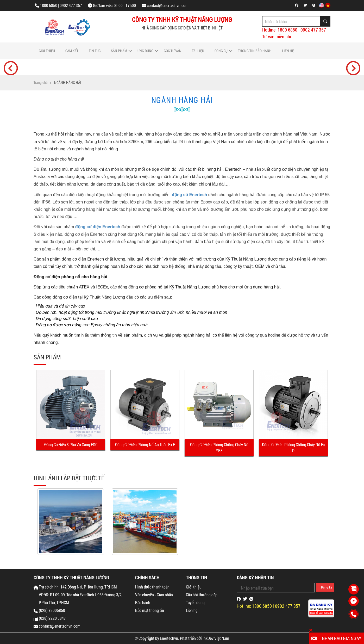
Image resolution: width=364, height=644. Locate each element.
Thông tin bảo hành (255, 51)
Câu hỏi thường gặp (202, 595)
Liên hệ (288, 51)
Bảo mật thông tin (150, 610)
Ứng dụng (145, 51)
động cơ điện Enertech (98, 231)
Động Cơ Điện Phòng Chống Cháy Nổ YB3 (219, 447)
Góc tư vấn (173, 51)
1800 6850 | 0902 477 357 (61, 5)
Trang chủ (41, 83)
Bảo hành (143, 602)
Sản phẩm (119, 51)
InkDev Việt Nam (216, 638)
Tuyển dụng (195, 602)
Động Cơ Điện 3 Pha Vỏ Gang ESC (71, 444)
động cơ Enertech (190, 199)
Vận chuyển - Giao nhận (154, 595)
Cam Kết (72, 51)
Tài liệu (198, 51)
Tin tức (95, 51)
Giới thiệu (47, 51)
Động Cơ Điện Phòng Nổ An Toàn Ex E (145, 444)
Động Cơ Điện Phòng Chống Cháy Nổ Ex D (293, 447)
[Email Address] (276, 588)
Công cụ (221, 51)
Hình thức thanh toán (152, 587)
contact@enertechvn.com (168, 5)
